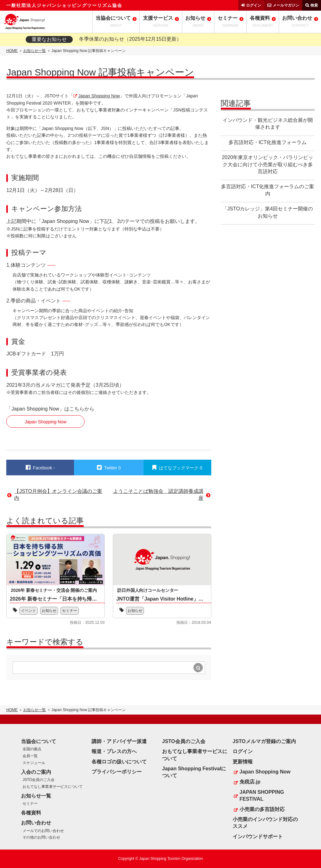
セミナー (70, 611)
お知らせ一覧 (34, 51)
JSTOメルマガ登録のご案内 (264, 741)
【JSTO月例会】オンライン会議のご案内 (58, 495)
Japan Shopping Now (99, 96)
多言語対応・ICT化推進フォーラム (268, 142)
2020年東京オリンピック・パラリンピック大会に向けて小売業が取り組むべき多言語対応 (268, 164)
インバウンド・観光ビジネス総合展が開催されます (268, 124)
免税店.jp (250, 782)
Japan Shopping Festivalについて (194, 772)
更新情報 (243, 762)
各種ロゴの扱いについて (119, 762)
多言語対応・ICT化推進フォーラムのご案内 (268, 190)
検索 (314, 5)
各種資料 (31, 813)
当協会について (39, 741)
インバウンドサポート (258, 837)
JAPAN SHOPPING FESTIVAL (262, 796)
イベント (29, 611)
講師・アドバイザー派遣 (119, 741)
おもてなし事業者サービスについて (53, 787)
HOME (12, 51)
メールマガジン (286, 5)
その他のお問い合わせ (41, 837)
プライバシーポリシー (117, 772)
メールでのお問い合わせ (43, 831)
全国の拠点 (32, 749)
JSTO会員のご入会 (39, 780)
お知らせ (49, 611)
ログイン (254, 5)
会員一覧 (30, 756)
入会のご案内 (36, 772)
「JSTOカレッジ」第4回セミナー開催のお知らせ (268, 212)
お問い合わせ (36, 823)
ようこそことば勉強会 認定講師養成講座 (158, 495)
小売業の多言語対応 (262, 809)
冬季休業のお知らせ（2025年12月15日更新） (130, 39)
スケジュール (34, 763)
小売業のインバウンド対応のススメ (265, 823)
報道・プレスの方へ (114, 751)
